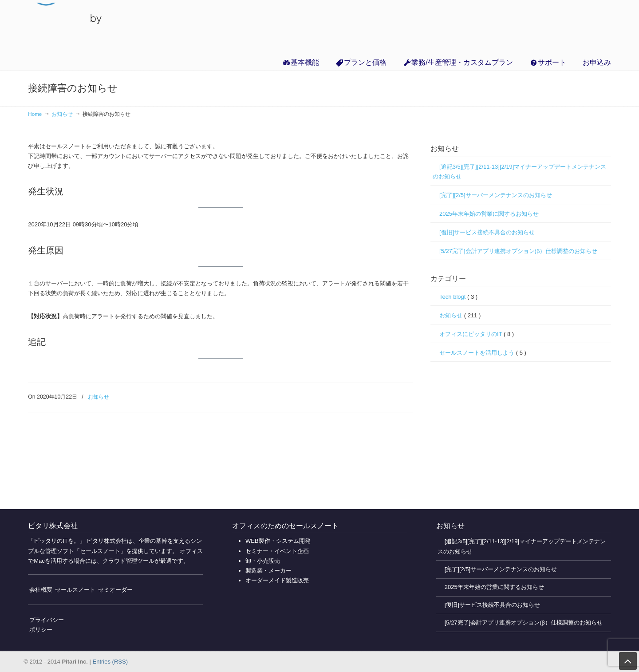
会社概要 (41, 590)
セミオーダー (115, 590)
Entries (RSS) (110, 662)
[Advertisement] (521, 434)
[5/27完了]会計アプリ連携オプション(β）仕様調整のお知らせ (518, 251)
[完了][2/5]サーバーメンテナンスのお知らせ (496, 195)
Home (35, 114)
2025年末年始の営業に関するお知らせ (489, 214)
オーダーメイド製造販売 (277, 580)
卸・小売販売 (263, 561)
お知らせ (62, 114)
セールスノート (75, 590)
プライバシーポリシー (47, 625)
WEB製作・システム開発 (278, 541)
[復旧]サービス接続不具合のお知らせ (487, 232)
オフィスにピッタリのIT (477, 334)
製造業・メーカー (268, 571)
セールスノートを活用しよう (483, 353)
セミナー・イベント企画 (277, 551)
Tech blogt (458, 297)
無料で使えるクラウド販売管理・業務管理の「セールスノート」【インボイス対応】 (67, 27)
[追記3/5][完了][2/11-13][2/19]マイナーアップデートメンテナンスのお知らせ (519, 172)
